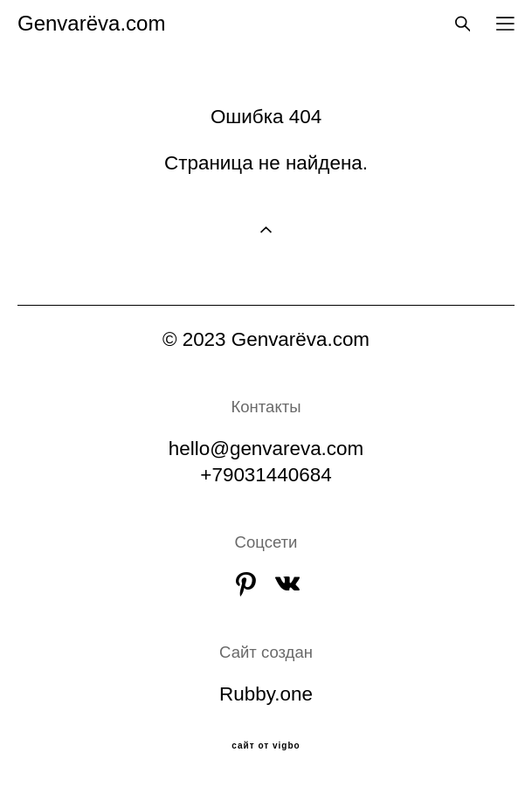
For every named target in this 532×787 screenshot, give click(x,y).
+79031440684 (266, 475)
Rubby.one (266, 694)
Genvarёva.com (91, 24)
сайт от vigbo (266, 746)
